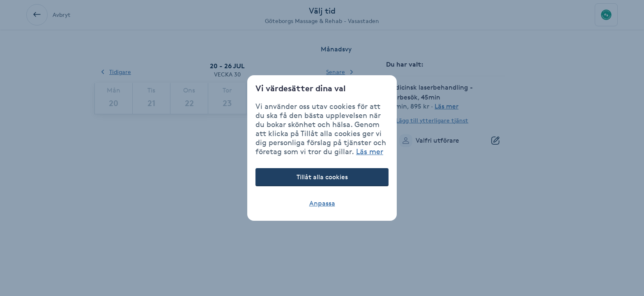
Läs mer (370, 151)
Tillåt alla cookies (322, 177)
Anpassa (322, 203)
